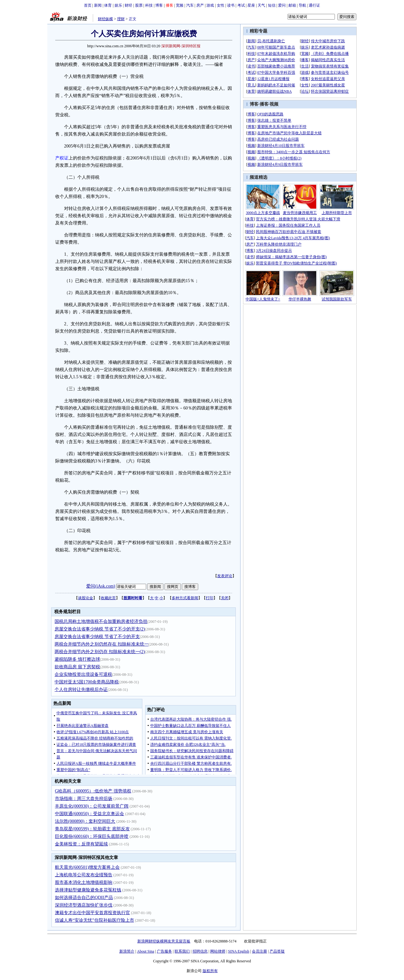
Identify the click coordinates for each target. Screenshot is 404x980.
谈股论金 (86, 598)
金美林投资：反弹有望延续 (81, 844)
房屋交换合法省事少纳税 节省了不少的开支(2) (100, 629)
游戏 (210, 5)
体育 (108, 5)
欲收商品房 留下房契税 (77, 667)
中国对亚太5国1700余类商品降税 (87, 682)
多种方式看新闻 (185, 598)
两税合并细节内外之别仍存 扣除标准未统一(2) (100, 652)
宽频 (180, 5)
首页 (88, 5)
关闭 (225, 598)
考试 (241, 5)
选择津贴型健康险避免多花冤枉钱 (88, 890)
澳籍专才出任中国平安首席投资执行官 (92, 913)
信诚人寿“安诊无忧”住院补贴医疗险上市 (94, 920)
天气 (261, 5)
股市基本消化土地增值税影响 (84, 882)
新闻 (98, 5)
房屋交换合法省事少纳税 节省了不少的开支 (97, 637)
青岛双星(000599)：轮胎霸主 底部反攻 (92, 829)
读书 (231, 5)
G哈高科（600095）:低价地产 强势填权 (93, 791)
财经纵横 (105, 19)
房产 (200, 5)
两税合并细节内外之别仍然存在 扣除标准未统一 (102, 644)
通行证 (314, 5)
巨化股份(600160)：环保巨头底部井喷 (92, 836)
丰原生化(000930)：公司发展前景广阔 (92, 806)
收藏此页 (108, 598)
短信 (272, 5)
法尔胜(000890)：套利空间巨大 (85, 821)
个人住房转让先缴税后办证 (81, 690)
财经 (128, 5)
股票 (139, 5)
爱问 (282, 5)
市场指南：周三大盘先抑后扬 (84, 799)
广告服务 (164, 951)
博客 (159, 5)
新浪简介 (127, 951)
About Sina (146, 951)
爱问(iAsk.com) (101, 586)
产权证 (62, 158)
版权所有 (210, 971)
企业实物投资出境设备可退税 (83, 674)
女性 (221, 5)
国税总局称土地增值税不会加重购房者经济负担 (101, 621)
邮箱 (292, 5)
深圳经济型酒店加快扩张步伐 (84, 905)
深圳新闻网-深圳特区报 (181, 46)
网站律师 (218, 951)
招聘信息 (200, 951)
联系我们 (182, 951)
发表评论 (225, 576)
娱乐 (118, 5)
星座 (251, 5)
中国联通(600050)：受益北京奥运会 (89, 814)
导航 (302, 5)
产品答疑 (277, 951)
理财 (121, 19)
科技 (149, 5)
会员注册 (259, 951)
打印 (210, 598)
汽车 (190, 5)
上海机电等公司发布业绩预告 (84, 875)
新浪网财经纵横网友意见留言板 (164, 941)
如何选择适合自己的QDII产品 (84, 898)
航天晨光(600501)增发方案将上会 (87, 867)
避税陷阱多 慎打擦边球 (77, 659)
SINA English (238, 951)
